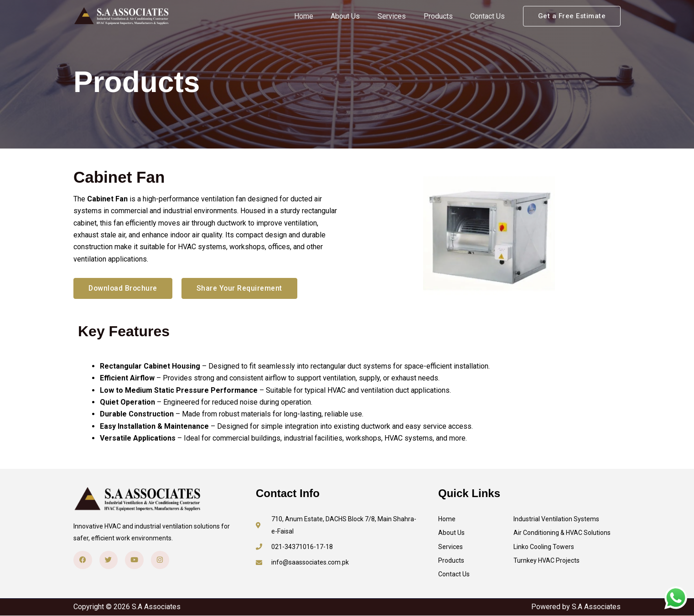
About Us (356, 16)
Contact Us (489, 16)
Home (317, 16)
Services (399, 16)
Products (443, 16)
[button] (572, 16)
